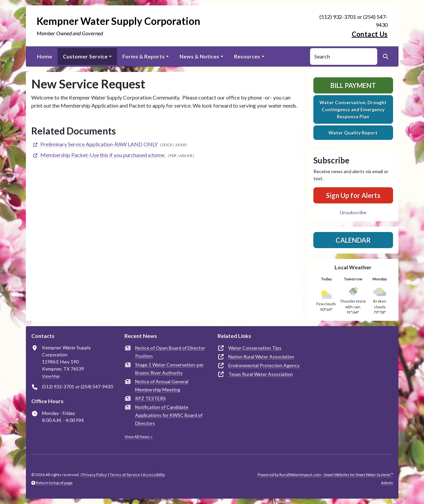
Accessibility (154, 475)
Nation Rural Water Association (261, 357)
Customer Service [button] (85, 56)
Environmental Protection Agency (264, 365)
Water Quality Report (353, 133)
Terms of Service (125, 475)
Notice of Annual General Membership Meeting (162, 385)
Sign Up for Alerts (353, 195)
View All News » (139, 437)
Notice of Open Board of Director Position (170, 352)
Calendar (353, 240)
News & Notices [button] (199, 56)
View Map (51, 376)
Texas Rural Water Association (261, 374)
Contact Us (370, 34)
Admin (387, 483)
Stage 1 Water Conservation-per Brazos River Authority (169, 369)
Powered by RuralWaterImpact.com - (325, 475)
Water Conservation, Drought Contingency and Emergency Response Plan (353, 109)
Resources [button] (247, 56)
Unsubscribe (353, 212)
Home (45, 56)
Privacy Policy (95, 475)
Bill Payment (353, 85)
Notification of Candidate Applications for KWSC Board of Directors (169, 415)
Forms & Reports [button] (144, 56)
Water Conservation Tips (255, 348)
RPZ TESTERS (150, 398)
